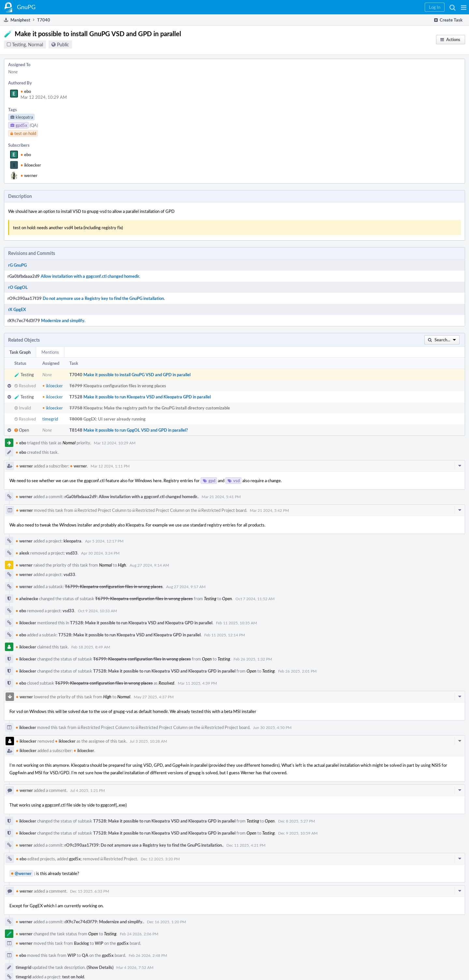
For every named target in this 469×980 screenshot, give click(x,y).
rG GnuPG (17, 265)
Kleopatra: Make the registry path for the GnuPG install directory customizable (157, 408)
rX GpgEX (17, 309)
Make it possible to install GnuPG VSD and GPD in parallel (137, 375)
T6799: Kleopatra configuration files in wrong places (114, 587)
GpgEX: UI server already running (114, 419)
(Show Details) (100, 967)
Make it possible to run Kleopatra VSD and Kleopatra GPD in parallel (147, 397)
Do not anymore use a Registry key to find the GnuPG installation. (104, 298)
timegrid (50, 419)
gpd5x (75, 859)
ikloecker (31, 165)
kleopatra (72, 541)
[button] (464, 7)
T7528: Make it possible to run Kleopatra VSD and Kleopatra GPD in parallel (141, 623)
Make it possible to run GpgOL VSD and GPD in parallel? (136, 430)
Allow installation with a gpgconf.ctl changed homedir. (90, 276)
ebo (26, 91)
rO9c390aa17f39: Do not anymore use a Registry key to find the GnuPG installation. (144, 845)
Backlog (81, 943)
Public (63, 45)
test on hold (73, 977)
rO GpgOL (18, 287)
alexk (22, 553)
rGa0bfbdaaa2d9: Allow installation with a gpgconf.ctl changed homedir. (131, 497)
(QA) (34, 125)
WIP (99, 943)
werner (29, 175)
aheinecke (27, 599)
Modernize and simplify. (63, 320)
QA (85, 955)
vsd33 (72, 553)
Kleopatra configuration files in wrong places (125, 386)
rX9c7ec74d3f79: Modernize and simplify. (104, 922)
